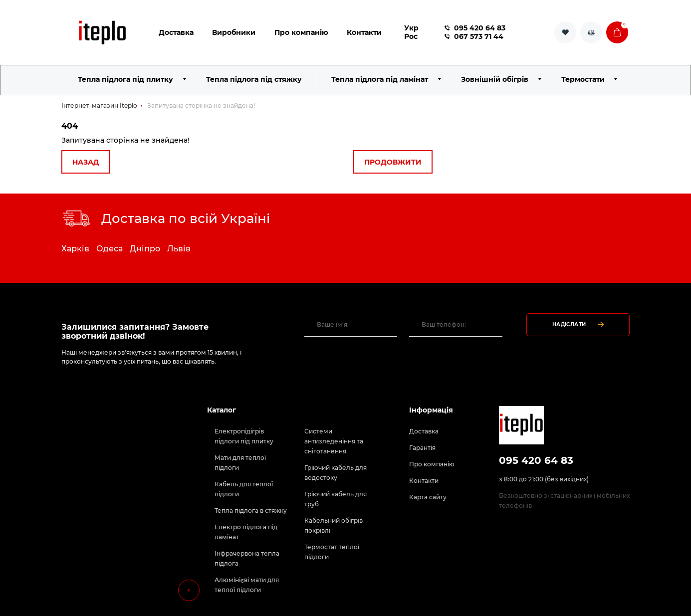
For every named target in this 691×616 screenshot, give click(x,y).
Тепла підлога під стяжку (254, 80)
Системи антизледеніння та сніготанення (334, 441)
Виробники (234, 32)
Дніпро (145, 249)
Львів (179, 249)
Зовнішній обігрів (495, 80)
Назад (86, 162)
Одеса (110, 249)
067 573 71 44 (474, 37)
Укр (411, 28)
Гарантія (422, 448)
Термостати (583, 80)
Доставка (176, 32)
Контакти (364, 32)
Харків (75, 249)
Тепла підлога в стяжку (251, 511)
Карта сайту (428, 497)
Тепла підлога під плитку (125, 80)
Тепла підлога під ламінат (380, 80)
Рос (411, 37)
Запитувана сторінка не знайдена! (201, 105)
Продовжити (393, 162)
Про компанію (301, 32)
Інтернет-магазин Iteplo (99, 105)
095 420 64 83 (475, 28)
